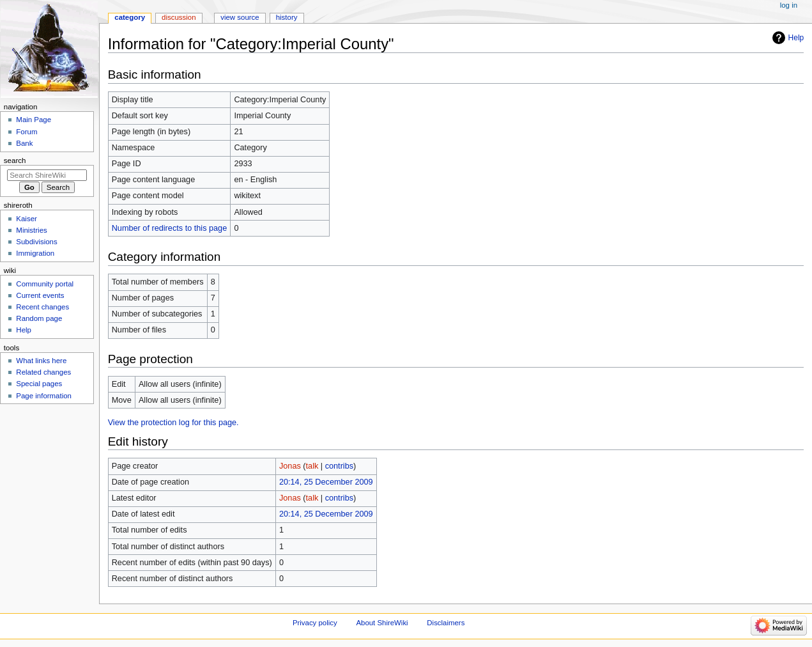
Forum (27, 132)
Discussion (179, 17)
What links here (41, 361)
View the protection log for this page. (173, 423)
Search (15, 160)
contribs (339, 466)
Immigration (35, 253)
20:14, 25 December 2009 (326, 482)
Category (130, 17)
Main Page (34, 120)
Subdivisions (36, 242)
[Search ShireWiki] (47, 175)
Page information (44, 396)
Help (796, 38)
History (287, 17)
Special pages (39, 384)
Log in (789, 5)
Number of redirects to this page (170, 228)
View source (240, 17)
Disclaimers (446, 623)
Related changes (43, 372)
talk (312, 466)
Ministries (31, 230)
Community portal (45, 284)
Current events (40, 295)
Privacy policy (315, 623)
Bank (24, 143)
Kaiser (26, 219)
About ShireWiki (382, 623)
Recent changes (42, 307)
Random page (39, 318)
